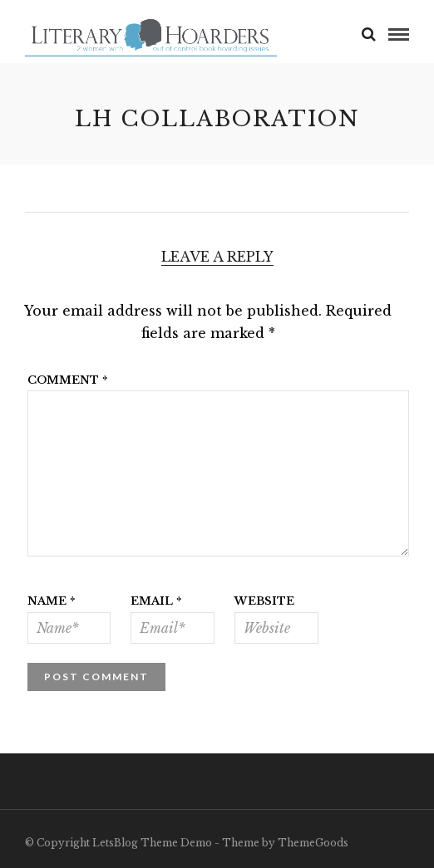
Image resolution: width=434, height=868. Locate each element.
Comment (68, 380)
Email (156, 601)
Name (52, 601)
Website (264, 601)
